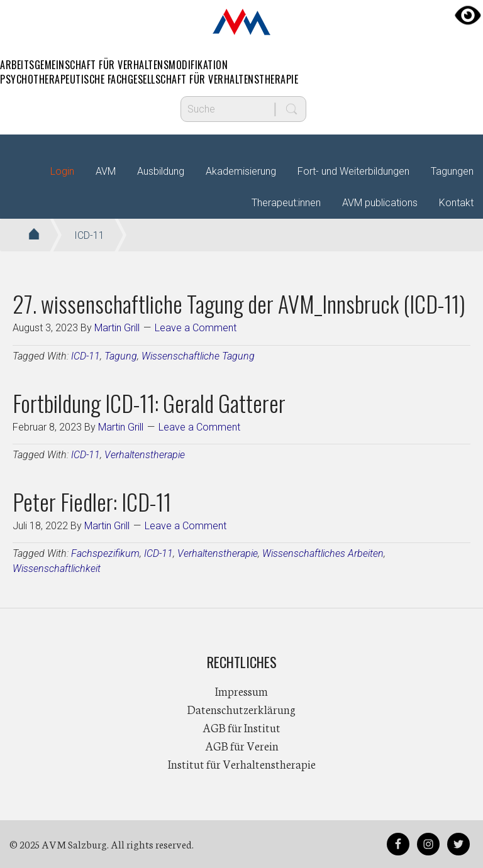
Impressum (241, 691)
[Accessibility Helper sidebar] (468, 15)
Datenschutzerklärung (241, 709)
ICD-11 (86, 356)
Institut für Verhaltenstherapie (242, 764)
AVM (241, 22)
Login (62, 171)
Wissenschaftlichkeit (57, 569)
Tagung (121, 356)
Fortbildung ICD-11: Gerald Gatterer (149, 403)
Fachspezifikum (105, 553)
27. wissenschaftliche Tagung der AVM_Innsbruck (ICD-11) (239, 303)
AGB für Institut (241, 727)
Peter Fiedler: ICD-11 (92, 501)
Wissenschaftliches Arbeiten (323, 553)
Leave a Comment (196, 328)
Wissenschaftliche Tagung (198, 356)
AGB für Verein (242, 745)
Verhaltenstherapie (145, 455)
